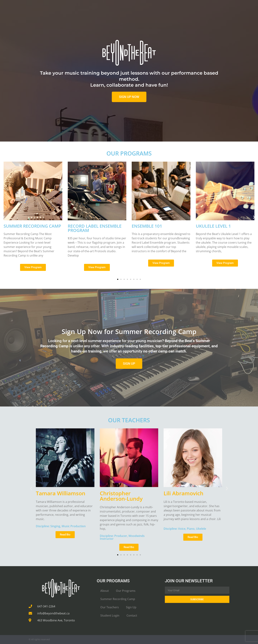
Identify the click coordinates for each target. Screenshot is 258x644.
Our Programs (126, 591)
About (105, 591)
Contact (132, 615)
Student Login (110, 615)
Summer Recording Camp (118, 599)
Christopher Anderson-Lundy (121, 496)
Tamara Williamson (61, 493)
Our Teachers (110, 607)
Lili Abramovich (183, 493)
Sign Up (131, 607)
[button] (4, 217)
